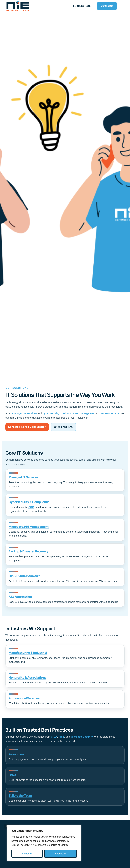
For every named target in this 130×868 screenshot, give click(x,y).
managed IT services (25, 413)
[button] (83, 6)
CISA (54, 737)
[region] (44, 843)
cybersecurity (51, 413)
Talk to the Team (20, 795)
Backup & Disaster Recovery (29, 551)
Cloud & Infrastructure (25, 576)
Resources (16, 754)
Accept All (60, 853)
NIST (61, 737)
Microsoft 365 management (79, 413)
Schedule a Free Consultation (27, 427)
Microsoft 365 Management (29, 527)
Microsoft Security (82, 737)
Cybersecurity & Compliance (29, 502)
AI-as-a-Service (110, 413)
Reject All (27, 853)
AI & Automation (20, 597)
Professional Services (24, 698)
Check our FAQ (64, 427)
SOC (31, 507)
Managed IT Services (23, 477)
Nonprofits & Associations (28, 677)
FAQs (12, 775)
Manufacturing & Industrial (28, 653)
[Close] (79, 827)
